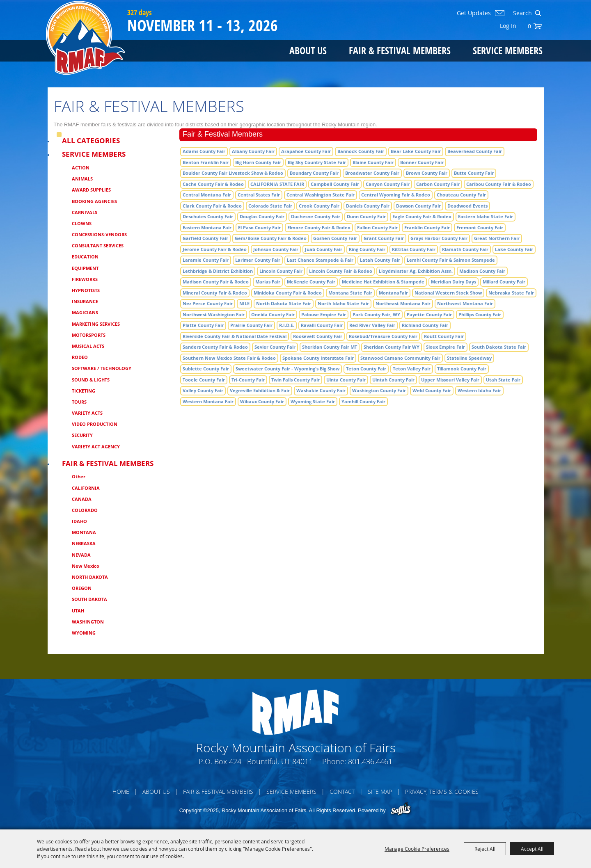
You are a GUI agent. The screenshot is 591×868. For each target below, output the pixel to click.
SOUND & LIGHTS (91, 380)
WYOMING (84, 633)
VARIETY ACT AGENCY (96, 447)
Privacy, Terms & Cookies (442, 791)
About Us (308, 50)
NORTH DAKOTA (90, 577)
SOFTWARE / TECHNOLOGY (102, 368)
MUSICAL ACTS (88, 346)
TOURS (79, 402)
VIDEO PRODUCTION (95, 424)
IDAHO (79, 521)
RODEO (80, 357)
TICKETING (84, 391)
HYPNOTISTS (86, 290)
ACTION (81, 168)
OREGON (82, 588)
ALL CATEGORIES (91, 140)
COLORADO (85, 510)
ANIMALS (82, 179)
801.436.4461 (370, 761)
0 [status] (529, 26)
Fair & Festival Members (400, 50)
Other (79, 476)
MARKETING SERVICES (96, 324)
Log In (508, 26)
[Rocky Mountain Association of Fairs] (86, 38)
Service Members (508, 50)
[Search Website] (522, 13)
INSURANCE (85, 301)
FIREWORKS (85, 279)
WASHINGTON (88, 622)
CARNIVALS (85, 212)
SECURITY (82, 435)
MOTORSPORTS (89, 335)
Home (121, 791)
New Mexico (86, 566)
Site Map (380, 791)
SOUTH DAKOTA (89, 599)
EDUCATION (85, 257)
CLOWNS (82, 223)
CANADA (82, 499)
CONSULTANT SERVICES (98, 246)
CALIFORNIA (86, 488)
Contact (342, 791)
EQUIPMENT (85, 268)
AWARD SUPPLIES (91, 190)
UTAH (78, 611)
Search (538, 13)
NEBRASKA (84, 543)
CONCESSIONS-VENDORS (99, 234)
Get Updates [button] (474, 13)
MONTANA (84, 532)
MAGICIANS (85, 312)
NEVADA (81, 555)
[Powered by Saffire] (401, 810)
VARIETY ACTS (87, 413)
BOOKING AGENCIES (94, 201)
